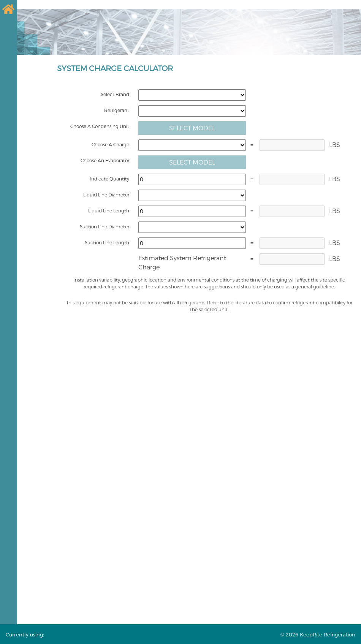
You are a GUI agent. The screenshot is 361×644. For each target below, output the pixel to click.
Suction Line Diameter (104, 226)
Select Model (192, 128)
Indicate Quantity (109, 179)
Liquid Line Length (109, 210)
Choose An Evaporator (105, 160)
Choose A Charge (110, 144)
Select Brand (115, 94)
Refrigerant (117, 110)
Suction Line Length (107, 242)
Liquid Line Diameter (106, 195)
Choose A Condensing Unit (100, 126)
